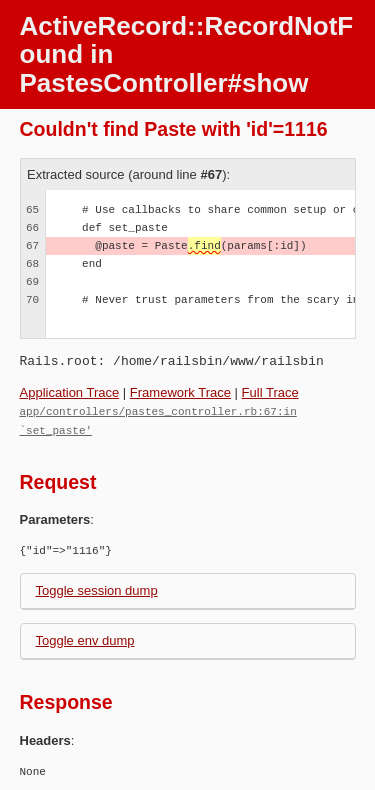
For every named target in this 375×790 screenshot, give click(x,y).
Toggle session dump (97, 588)
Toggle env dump (85, 638)
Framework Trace (180, 392)
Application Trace (70, 392)
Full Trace (270, 392)
